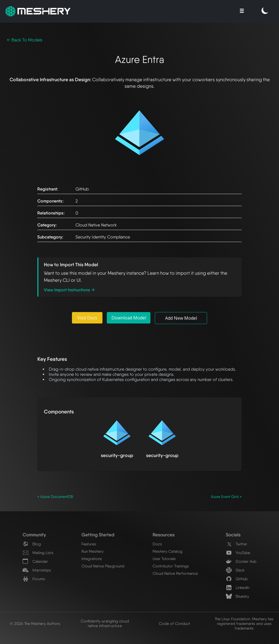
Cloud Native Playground (103, 566)
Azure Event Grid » (226, 497)
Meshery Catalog (167, 551)
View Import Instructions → (69, 290)
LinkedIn (238, 587)
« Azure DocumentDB (55, 497)
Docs (157, 544)
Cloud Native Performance (175, 573)
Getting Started (98, 535)
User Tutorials (164, 559)
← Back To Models (25, 40)
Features (89, 544)
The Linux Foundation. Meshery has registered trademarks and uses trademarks (244, 623)
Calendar (35, 561)
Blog (32, 544)
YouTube (238, 553)
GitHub (237, 579)
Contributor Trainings (171, 566)
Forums (34, 579)
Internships (37, 570)
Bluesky (237, 596)
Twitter (236, 544)
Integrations (92, 559)
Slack (235, 570)
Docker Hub (241, 561)
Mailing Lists (38, 553)
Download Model (129, 318)
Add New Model (181, 318)
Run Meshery (93, 551)
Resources (164, 535)
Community (34, 535)
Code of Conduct (175, 623)
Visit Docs (87, 318)
